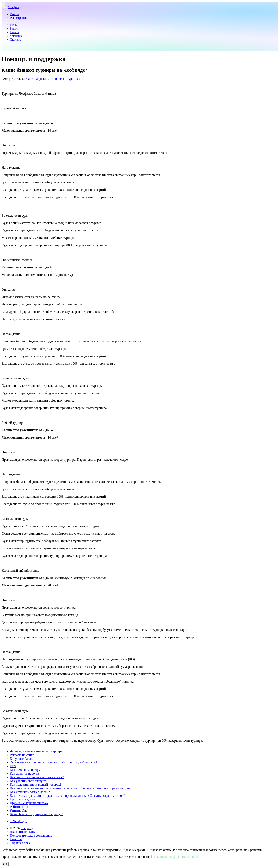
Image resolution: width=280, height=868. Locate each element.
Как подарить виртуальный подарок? (36, 785)
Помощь (16, 839)
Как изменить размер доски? (30, 792)
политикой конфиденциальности (176, 857)
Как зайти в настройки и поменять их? (37, 777)
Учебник (16, 36)
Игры (14, 25)
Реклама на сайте (22, 755)
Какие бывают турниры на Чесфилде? (36, 814)
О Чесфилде (18, 821)
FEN (13, 766)
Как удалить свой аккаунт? (28, 781)
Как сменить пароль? (25, 773)
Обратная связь (21, 843)
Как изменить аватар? (25, 770)
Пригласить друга (22, 799)
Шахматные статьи (23, 832)
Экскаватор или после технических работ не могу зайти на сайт (54, 762)
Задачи (15, 28)
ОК (5, 864)
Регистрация (19, 18)
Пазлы (14, 32)
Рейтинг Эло (19, 810)
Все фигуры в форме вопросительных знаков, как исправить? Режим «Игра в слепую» (70, 788)
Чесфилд (27, 828)
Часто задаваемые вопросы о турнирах (53, 79)
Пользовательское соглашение (31, 835)
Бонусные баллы (21, 759)
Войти (14, 14)
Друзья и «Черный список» (29, 803)
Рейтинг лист (19, 807)
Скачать (15, 40)
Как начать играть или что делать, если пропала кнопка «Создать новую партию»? (67, 796)
